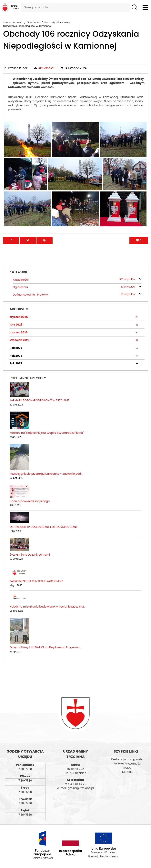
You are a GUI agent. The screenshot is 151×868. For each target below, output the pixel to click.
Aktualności (46, 68)
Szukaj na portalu (29, 6)
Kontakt (127, 772)
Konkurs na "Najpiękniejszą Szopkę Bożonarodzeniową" (47, 445)
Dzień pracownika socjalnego (30, 513)
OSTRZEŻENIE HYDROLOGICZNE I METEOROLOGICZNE (43, 539)
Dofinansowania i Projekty (74, 306)
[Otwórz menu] (145, 7)
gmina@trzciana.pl (81, 788)
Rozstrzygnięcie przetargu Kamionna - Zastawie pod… (46, 485)
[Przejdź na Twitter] (28, 252)
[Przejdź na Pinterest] (45, 252)
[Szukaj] (135, 7)
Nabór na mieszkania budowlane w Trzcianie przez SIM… (47, 618)
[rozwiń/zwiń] (140, 290)
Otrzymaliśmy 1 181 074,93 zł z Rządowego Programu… (45, 659)
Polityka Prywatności (127, 764)
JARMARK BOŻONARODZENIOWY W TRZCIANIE (39, 412)
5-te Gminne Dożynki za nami (30, 566)
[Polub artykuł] (139, 252)
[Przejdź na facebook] (11, 252)
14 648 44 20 (78, 784)
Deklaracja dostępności (127, 759)
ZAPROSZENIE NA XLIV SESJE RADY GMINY (36, 593)
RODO (127, 768)
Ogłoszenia (74, 299)
